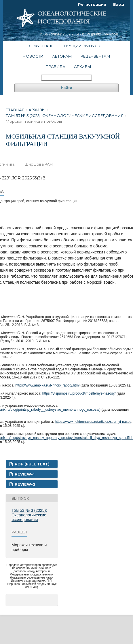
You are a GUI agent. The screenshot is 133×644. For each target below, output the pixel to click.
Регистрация (92, 4)
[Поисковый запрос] (66, 78)
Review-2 (24, 484)
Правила (55, 67)
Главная (15, 110)
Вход (119, 4)
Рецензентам (95, 56)
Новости (33, 56)
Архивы (83, 67)
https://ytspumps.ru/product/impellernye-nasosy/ (79, 393)
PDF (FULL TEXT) (32, 464)
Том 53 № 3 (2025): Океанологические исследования (65, 115)
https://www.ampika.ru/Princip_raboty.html (48, 385)
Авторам (62, 56)
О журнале (41, 46)
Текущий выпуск (81, 46)
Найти (67, 88)
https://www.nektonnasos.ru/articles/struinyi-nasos (93, 422)
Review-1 (24, 474)
